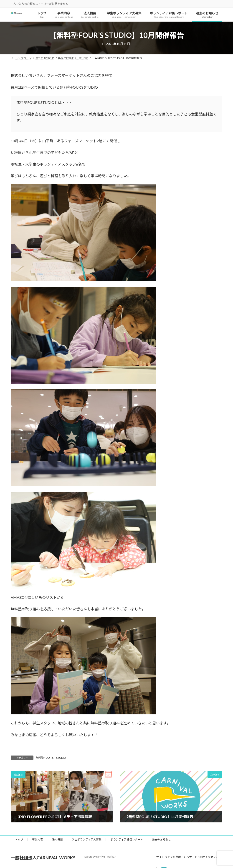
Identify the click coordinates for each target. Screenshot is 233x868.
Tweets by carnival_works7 (100, 857)
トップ (19, 839)
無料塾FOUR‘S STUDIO (51, 758)
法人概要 (57, 839)
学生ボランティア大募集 (87, 839)
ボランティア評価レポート (127, 839)
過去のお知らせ (161, 839)
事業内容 (38, 839)
